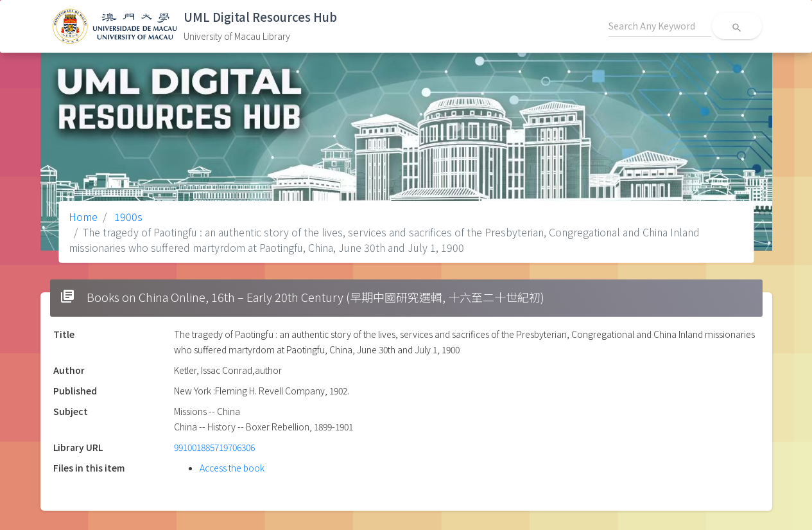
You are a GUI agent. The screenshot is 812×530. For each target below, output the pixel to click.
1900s (127, 216)
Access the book (232, 468)
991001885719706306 (214, 447)
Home (83, 216)
